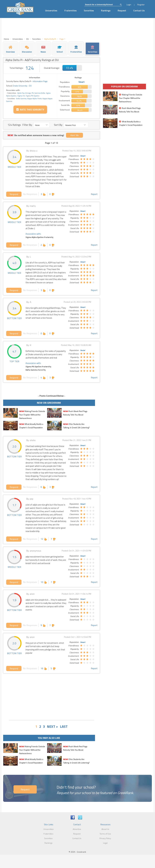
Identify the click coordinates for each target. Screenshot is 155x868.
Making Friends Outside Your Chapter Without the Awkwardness (32, 415)
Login (129, 5)
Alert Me (74, 135)
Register (141, 5)
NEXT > (52, 726)
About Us (105, 829)
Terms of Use (105, 834)
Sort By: (58, 125)
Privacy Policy (105, 838)
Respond (14, 194)
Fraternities (71, 11)
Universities (51, 11)
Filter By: (27, 125)
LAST (64, 726)
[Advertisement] (52, 696)
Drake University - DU (22, 86)
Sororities (89, 11)
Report (94, 194)
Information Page (40, 81)
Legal (105, 843)
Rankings (106, 11)
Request (122, 11)
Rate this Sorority (30, 110)
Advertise (77, 829)
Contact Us (139, 11)
